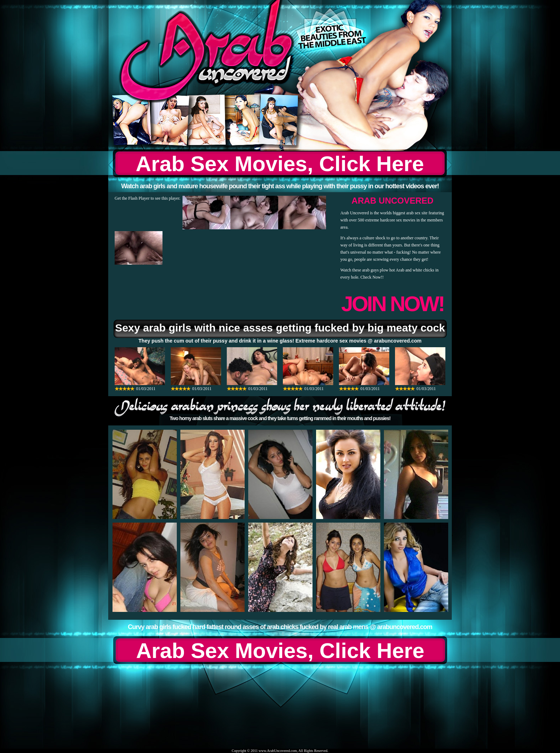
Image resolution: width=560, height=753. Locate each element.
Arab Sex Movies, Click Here (280, 164)
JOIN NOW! (392, 304)
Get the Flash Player (132, 198)
